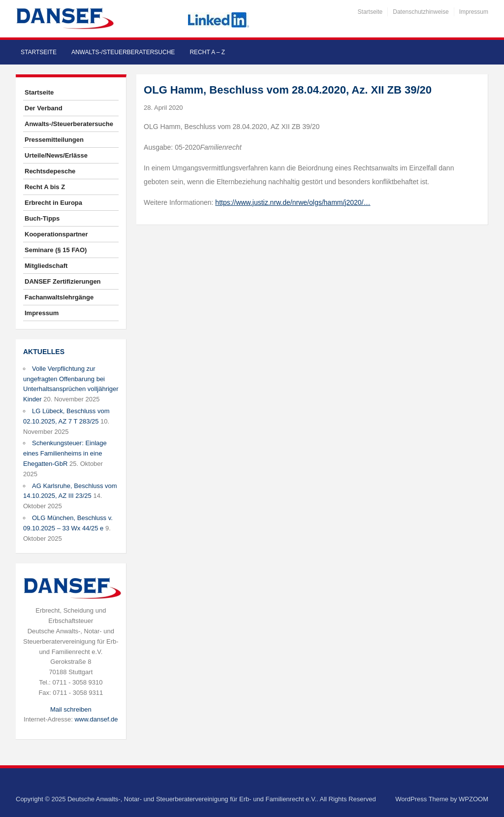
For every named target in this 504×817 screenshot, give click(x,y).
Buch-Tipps (42, 218)
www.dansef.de (96, 719)
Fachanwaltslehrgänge (59, 297)
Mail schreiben (71, 709)
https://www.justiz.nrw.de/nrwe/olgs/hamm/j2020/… (293, 202)
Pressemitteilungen (54, 140)
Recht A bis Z (45, 187)
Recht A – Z (207, 52)
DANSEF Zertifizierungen (63, 281)
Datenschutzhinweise (421, 12)
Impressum (474, 12)
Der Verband (44, 108)
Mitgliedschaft (46, 266)
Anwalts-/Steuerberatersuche (123, 52)
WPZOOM (473, 799)
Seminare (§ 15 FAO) (56, 250)
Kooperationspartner (56, 234)
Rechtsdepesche (50, 171)
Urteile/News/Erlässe (56, 155)
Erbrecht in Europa (53, 203)
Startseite (370, 12)
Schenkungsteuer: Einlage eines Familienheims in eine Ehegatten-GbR (65, 453)
